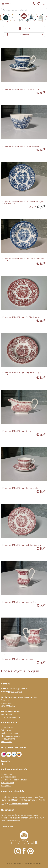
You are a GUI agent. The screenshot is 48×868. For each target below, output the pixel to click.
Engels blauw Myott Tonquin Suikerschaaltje (21, 146)
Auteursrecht (6, 742)
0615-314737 (17, 692)
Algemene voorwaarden (11, 736)
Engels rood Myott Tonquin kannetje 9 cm (20, 602)
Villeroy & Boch (8, 783)
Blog (3, 764)
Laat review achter (19, 804)
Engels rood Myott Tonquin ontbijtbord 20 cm (22, 545)
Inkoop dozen (7, 727)
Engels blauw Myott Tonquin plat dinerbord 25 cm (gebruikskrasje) (23, 202)
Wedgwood (6, 786)
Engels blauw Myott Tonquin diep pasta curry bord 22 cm (23, 259)
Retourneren (6, 730)
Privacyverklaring (8, 739)
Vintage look (6, 774)
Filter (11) (24, 29)
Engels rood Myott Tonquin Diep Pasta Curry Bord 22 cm (23, 373)
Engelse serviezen (9, 777)
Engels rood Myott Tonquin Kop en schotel (20, 488)
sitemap (35, 863)
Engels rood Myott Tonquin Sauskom (18, 431)
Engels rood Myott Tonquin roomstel (18, 659)
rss (40, 863)
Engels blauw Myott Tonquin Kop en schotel (21, 89)
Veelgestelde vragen (10, 733)
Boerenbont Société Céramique (14, 780)
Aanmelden (8, 826)
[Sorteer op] (24, 35)
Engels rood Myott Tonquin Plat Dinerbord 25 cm (23, 317)
